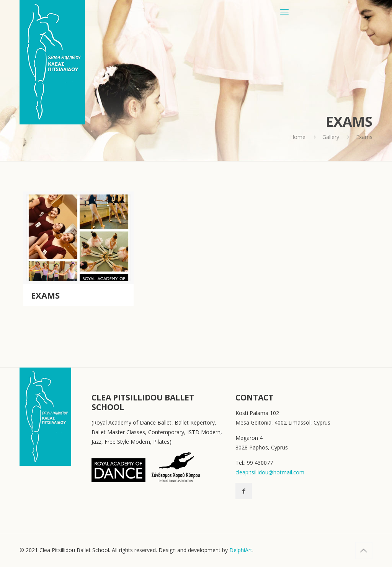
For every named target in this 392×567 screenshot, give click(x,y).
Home (298, 137)
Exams (45, 295)
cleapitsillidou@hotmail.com (270, 472)
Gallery (331, 137)
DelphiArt (241, 550)
